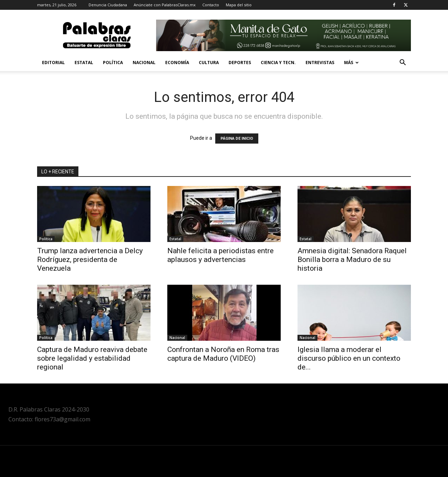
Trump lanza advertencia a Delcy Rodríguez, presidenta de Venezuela (90, 260)
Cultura (209, 63)
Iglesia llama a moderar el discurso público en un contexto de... (349, 358)
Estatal (84, 63)
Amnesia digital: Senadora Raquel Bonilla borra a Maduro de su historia (352, 260)
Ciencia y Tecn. (278, 63)
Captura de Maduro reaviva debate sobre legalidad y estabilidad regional (92, 358)
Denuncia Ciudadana (108, 5)
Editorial (53, 63)
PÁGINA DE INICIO (237, 139)
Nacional (144, 63)
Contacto (211, 5)
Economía (177, 63)
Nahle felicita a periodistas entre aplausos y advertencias (220, 255)
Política (113, 63)
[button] (402, 63)
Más (351, 63)
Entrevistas (320, 63)
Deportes (240, 63)
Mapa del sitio (239, 5)
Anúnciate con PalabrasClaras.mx (165, 5)
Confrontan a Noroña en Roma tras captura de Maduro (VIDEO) (223, 354)
